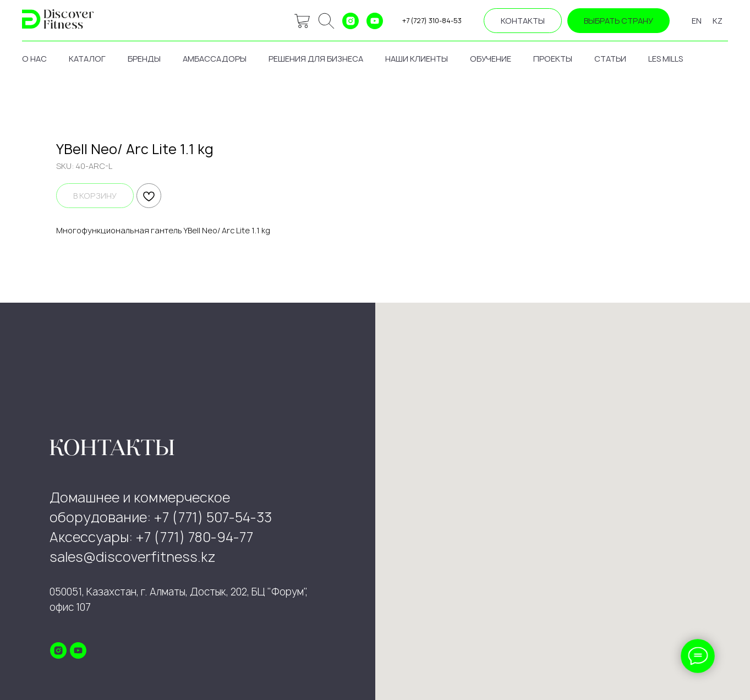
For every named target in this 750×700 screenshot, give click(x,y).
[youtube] (375, 21)
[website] (302, 21)
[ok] (326, 21)
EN (697, 21)
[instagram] (351, 21)
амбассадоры (215, 59)
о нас (34, 59)
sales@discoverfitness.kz (133, 557)
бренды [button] (144, 59)
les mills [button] (666, 59)
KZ (718, 21)
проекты (553, 59)
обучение (491, 59)
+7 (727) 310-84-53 (432, 21)
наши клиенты (417, 59)
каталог (87, 59)
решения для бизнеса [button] (316, 59)
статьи (610, 59)
